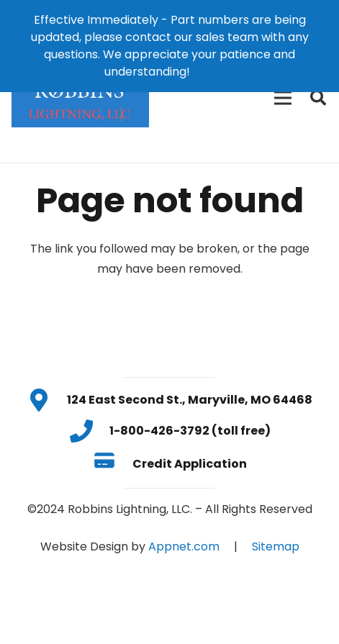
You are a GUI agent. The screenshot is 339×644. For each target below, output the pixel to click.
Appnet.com (184, 547)
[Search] (318, 98)
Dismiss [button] (214, 72)
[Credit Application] (113, 463)
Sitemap (276, 547)
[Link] (80, 98)
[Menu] (283, 98)
